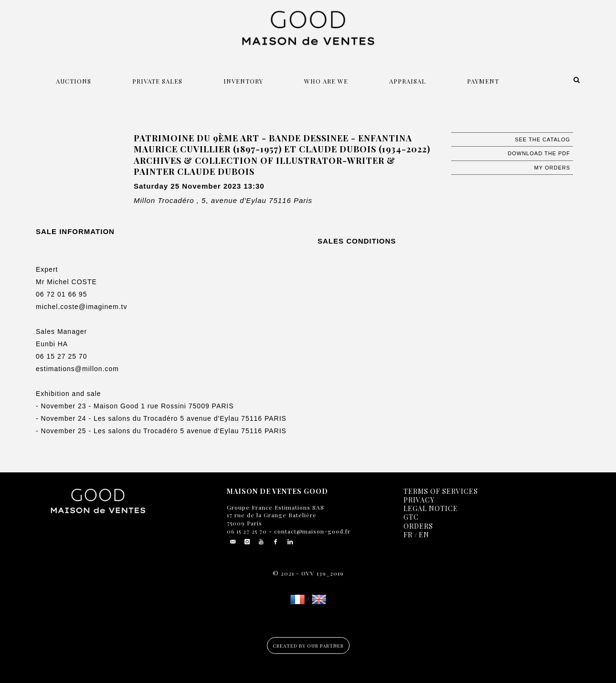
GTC (411, 517)
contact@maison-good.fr (311, 531)
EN (424, 535)
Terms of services (441, 491)
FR (408, 535)
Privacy (419, 500)
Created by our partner (308, 646)
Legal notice (431, 508)
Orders (418, 526)
